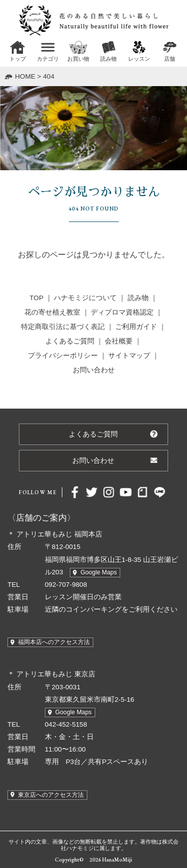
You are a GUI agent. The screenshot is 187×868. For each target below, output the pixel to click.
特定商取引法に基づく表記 (63, 327)
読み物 (138, 298)
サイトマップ (129, 356)
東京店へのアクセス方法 (51, 795)
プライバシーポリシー (63, 356)
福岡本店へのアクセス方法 (54, 642)
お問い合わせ (94, 370)
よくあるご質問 (70, 341)
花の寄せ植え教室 (52, 312)
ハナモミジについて (85, 298)
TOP (36, 298)
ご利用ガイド (136, 327)
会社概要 (119, 341)
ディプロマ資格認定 (122, 312)
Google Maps (98, 572)
